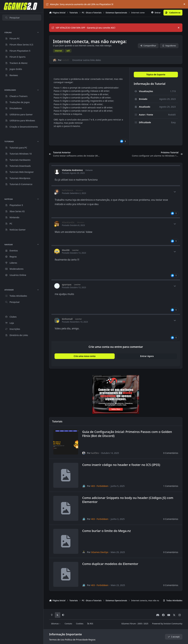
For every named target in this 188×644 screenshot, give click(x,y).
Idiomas (56, 624)
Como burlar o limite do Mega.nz (107, 531)
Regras (92, 640)
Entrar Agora (147, 356)
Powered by (167, 624)
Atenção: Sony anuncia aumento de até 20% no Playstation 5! (80, 4)
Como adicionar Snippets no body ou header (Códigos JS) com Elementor (128, 500)
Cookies (80, 624)
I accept (174, 637)
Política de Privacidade (76, 640)
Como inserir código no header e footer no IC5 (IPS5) (121, 465)
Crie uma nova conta (85, 356)
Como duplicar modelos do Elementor (110, 564)
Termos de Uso (57, 640)
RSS (90, 624)
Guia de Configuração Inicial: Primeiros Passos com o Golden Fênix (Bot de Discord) (127, 434)
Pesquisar (12, 18)
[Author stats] (175, 192)
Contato (68, 624)
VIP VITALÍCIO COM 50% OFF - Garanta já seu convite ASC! (84, 28)
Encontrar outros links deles (87, 60)
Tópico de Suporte (156, 74)
